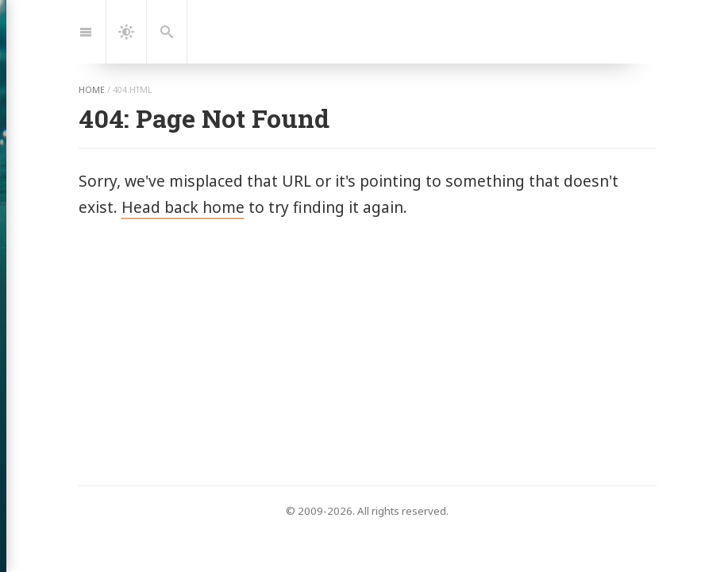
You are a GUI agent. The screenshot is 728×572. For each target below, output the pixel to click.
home (92, 90)
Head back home (183, 207)
